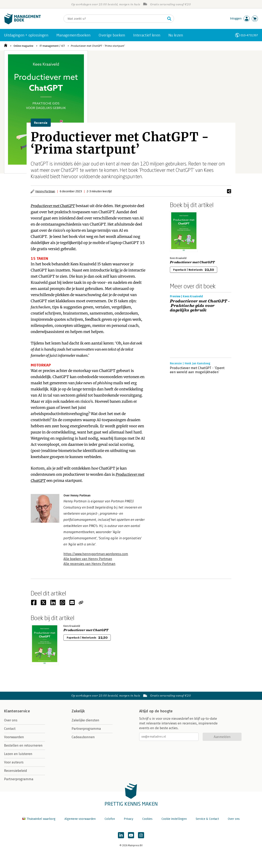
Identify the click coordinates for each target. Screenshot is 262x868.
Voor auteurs (14, 762)
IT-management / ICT (52, 46)
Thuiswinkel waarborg (39, 819)
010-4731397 (249, 35)
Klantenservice (17, 711)
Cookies (147, 819)
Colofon (110, 819)
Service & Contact (207, 819)
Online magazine (23, 46)
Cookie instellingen (174, 819)
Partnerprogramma (19, 779)
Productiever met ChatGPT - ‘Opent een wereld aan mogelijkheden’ (197, 370)
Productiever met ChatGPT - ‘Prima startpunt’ (98, 46)
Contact (10, 729)
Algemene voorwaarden (80, 819)
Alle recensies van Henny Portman (89, 564)
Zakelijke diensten (85, 720)
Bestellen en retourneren (23, 745)
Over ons (11, 720)
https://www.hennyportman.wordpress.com (96, 554)
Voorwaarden (14, 737)
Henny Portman (45, 191)
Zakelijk (78, 711)
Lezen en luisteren (18, 754)
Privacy (129, 819)
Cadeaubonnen (83, 737)
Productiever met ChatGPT (192, 262)
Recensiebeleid (16, 771)
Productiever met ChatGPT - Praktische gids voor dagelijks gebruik (200, 306)
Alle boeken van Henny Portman (88, 559)
